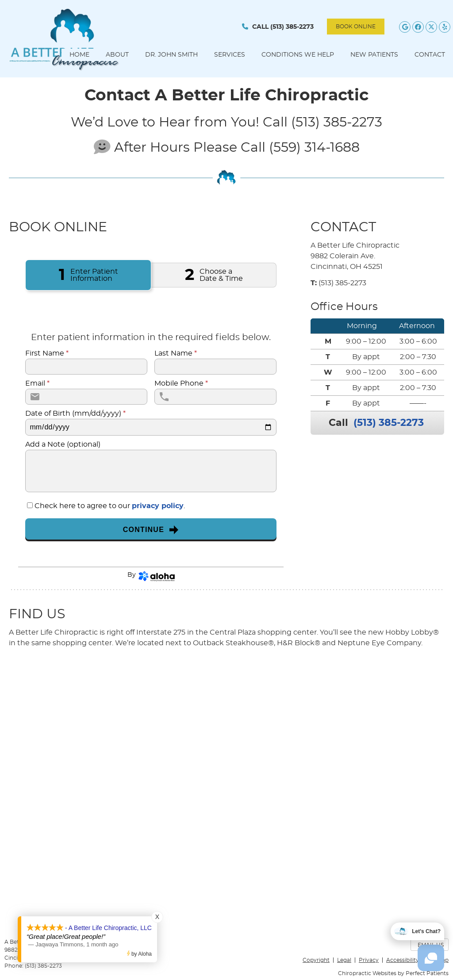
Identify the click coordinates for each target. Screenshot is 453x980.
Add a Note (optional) (63, 444)
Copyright (316, 960)
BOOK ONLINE (356, 27)
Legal (344, 960)
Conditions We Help (298, 55)
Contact (430, 55)
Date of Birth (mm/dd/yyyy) (75, 413)
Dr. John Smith (171, 55)
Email (37, 383)
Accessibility (403, 960)
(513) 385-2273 (292, 27)
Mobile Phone (181, 383)
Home (79, 55)
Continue (151, 530)
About (117, 55)
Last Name (176, 353)
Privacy (369, 960)
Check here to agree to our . (110, 506)
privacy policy (158, 506)
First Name (47, 353)
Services (230, 55)
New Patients (374, 55)
